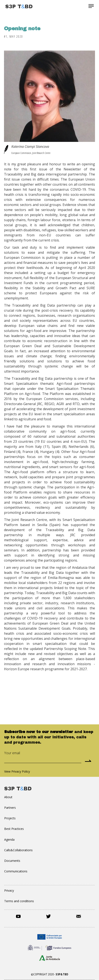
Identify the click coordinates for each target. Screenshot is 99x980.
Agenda (9, 840)
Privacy (9, 890)
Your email (12, 753)
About (8, 797)
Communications (16, 871)
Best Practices (14, 829)
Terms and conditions (19, 901)
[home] (18, 6)
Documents (12, 861)
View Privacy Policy (17, 771)
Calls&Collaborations (18, 850)
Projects (10, 818)
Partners (10, 808)
